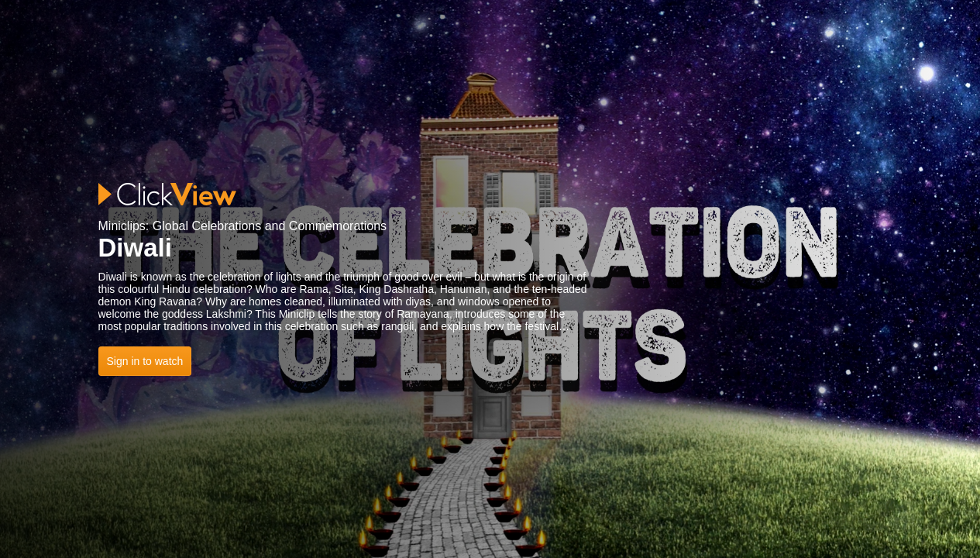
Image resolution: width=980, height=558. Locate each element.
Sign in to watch (145, 361)
